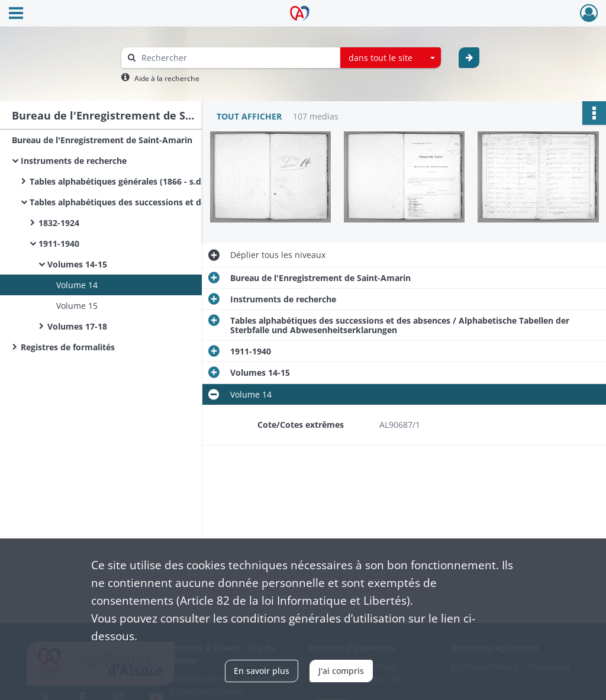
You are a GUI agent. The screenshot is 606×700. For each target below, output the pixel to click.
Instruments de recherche (74, 161)
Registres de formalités (68, 347)
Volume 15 (77, 306)
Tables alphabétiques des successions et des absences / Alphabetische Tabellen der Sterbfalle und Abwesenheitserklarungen (148, 202)
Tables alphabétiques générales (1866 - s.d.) (118, 181)
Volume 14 (77, 285)
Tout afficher (249, 116)
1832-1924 (59, 223)
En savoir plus (262, 671)
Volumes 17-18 (77, 326)
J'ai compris (341, 671)
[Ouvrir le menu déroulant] (16, 14)
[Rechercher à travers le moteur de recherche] (237, 58)
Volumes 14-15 (77, 264)
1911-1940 (59, 243)
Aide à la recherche (167, 78)
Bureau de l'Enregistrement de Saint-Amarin (102, 140)
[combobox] (391, 58)
